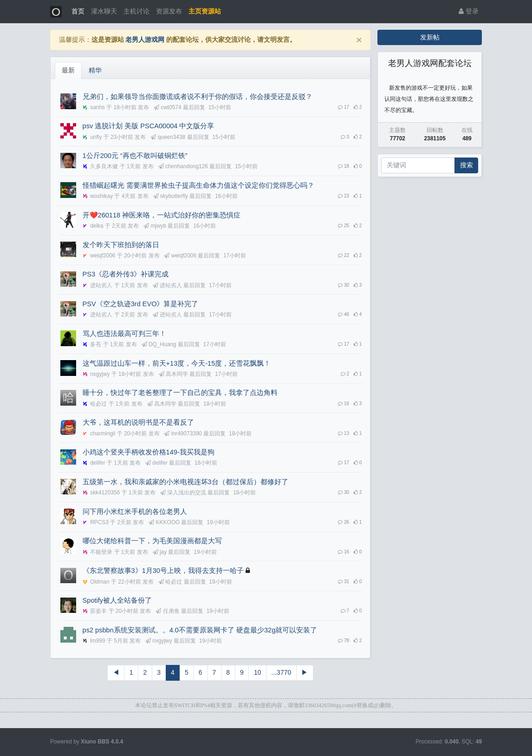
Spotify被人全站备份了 (117, 600)
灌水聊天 (104, 11)
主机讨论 (136, 11)
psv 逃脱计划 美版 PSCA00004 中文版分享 (149, 126)
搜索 (467, 165)
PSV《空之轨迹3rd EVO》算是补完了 (141, 304)
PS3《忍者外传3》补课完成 (126, 274)
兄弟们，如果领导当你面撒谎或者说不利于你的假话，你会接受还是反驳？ (198, 97)
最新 (68, 70)
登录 (469, 11)
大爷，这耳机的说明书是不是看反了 (138, 422)
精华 (95, 70)
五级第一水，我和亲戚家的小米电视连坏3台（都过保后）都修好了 (185, 482)
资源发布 (169, 11)
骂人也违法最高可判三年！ (124, 334)
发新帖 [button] (430, 37)
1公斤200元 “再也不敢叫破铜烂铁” (135, 156)
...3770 (281, 672)
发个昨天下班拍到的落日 (121, 245)
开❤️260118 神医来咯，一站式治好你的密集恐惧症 (162, 215)
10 (258, 672)
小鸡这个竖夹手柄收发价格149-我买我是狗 (149, 452)
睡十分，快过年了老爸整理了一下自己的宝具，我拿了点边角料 (180, 393)
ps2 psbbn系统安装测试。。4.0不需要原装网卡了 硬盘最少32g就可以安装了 (200, 630)
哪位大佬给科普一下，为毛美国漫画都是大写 (152, 541)
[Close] (359, 40)
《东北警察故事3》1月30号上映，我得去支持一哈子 (163, 571)
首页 (78, 11)
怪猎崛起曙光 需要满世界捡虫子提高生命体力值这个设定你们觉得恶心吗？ (198, 185)
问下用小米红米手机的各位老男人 (135, 512)
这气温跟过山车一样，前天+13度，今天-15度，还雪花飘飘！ (177, 363)
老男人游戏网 (145, 39)
